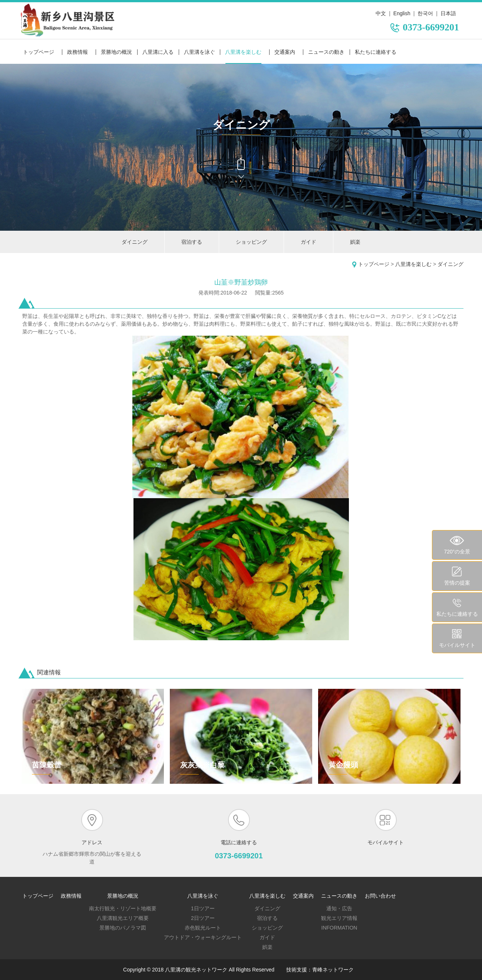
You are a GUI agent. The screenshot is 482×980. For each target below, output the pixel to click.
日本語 (448, 13)
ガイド (308, 242)
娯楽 (355, 242)
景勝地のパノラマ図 (123, 928)
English (402, 13)
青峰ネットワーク (333, 970)
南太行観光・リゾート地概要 (123, 908)
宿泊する (192, 242)
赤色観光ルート (203, 928)
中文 (381, 13)
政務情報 (77, 52)
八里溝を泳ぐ (199, 52)
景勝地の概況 (116, 52)
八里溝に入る (158, 52)
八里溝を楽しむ (243, 52)
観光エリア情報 (339, 918)
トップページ (39, 52)
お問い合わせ (380, 896)
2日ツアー (203, 918)
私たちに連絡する (376, 52)
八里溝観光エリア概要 (123, 918)
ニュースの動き (326, 52)
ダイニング (135, 242)
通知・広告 (339, 908)
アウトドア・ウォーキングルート (203, 937)
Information (339, 928)
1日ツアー (203, 908)
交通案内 (285, 52)
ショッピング (251, 242)
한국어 (425, 13)
